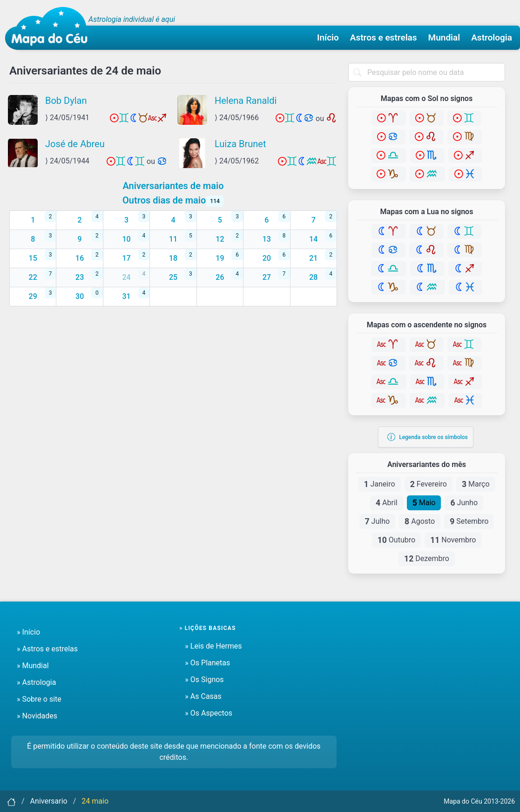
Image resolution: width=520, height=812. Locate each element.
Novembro (453, 540)
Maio (424, 503)
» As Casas (203, 696)
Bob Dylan (66, 101)
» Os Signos (204, 680)
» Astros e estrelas (47, 649)
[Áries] (389, 118)
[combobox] (427, 72)
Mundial (444, 37)
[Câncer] (388, 137)
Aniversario (49, 801)
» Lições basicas (207, 628)
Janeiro (379, 484)
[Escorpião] (427, 156)
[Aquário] (427, 174)
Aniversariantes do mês (427, 465)
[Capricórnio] (388, 174)
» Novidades (37, 716)
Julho (378, 521)
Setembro (469, 521)
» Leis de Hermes (213, 646)
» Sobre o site (39, 699)
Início (328, 37)
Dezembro (427, 559)
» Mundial (33, 666)
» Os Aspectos (209, 713)
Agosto (420, 521)
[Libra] (389, 156)
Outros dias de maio (173, 200)
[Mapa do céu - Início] (50, 28)
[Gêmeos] (464, 118)
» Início (28, 632)
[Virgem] (465, 137)
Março (476, 484)
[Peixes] (466, 174)
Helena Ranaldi (246, 101)
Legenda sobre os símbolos (428, 437)
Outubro (396, 540)
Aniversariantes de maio (173, 186)
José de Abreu (75, 144)
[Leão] (426, 137)
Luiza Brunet (240, 144)
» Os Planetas (207, 663)
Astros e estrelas (384, 37)
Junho (464, 503)
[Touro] (427, 118)
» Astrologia (36, 682)
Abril (387, 503)
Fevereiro (429, 484)
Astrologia (492, 37)
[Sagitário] (465, 156)
